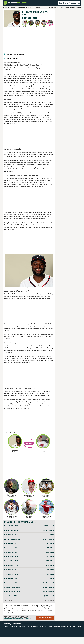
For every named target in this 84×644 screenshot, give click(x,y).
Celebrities (21, 7)
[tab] (29, 54)
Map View (73, 7)
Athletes (6, 7)
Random (79, 7)
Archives (19, 626)
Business (13, 7)
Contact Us (12, 626)
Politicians (30, 7)
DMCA (41, 626)
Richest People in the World (62, 7)
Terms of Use (48, 626)
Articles (38, 7)
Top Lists (51, 7)
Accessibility (35, 626)
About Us (5, 626)
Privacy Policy (26, 626)
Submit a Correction (45, 618)
